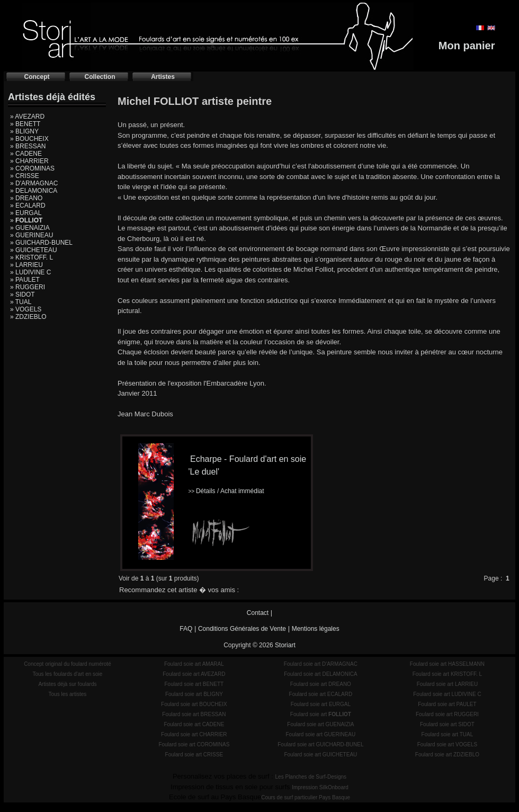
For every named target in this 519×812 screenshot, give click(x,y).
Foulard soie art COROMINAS (194, 744)
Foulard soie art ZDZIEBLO (447, 755)
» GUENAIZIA (30, 228)
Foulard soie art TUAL (448, 734)
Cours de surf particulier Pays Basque (306, 797)
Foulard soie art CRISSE (194, 755)
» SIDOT (23, 295)
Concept (37, 77)
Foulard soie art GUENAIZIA (320, 724)
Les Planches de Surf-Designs (311, 777)
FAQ (186, 629)
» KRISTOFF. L (32, 257)
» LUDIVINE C (30, 272)
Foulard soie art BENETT (194, 684)
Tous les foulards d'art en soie (67, 674)
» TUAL (21, 302)
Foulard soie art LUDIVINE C (447, 694)
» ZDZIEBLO (28, 317)
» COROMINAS (32, 168)
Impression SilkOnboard (320, 787)
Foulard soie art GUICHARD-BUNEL (320, 744)
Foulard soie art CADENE (194, 724)
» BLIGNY (24, 131)
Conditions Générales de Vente (242, 629)
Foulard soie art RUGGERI (447, 714)
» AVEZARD (27, 117)
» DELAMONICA (34, 191)
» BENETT (25, 124)
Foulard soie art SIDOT (447, 724)
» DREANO (26, 198)
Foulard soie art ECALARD (321, 694)
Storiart (285, 645)
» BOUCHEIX (29, 139)
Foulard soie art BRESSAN (194, 714)
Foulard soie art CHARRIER (194, 734)
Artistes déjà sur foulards (67, 684)
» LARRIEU (26, 265)
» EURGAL (26, 213)
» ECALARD (28, 206)
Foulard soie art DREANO (321, 684)
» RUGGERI (28, 287)
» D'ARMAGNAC (34, 183)
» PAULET (25, 280)
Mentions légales (316, 629)
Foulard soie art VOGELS (447, 744)
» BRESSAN (28, 146)
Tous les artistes (68, 694)
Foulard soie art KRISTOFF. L (448, 674)
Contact (258, 613)
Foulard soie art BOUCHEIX (194, 704)
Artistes (163, 77)
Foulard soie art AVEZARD (194, 674)
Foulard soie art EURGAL (321, 704)
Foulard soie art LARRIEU (448, 684)
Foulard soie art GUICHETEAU (320, 755)
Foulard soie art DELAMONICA (320, 674)
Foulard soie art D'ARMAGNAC (321, 664)
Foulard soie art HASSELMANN (447, 664)
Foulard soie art (321, 714)
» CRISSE (25, 176)
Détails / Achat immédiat (226, 491)
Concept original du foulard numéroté (68, 664)
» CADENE (26, 154)
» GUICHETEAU (34, 250)
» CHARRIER (29, 161)
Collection (100, 77)
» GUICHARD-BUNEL (41, 243)
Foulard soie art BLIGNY (194, 694)
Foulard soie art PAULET (447, 704)
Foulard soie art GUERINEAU (321, 734)
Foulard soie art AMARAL (194, 664)
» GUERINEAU (32, 235)
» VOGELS (26, 309)
